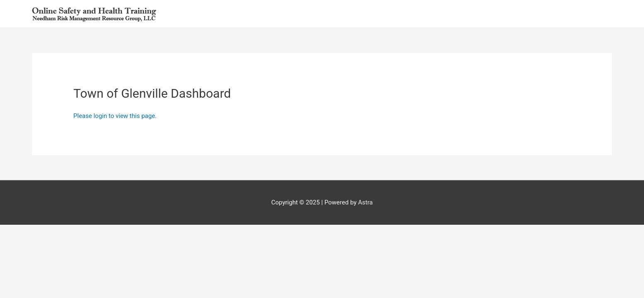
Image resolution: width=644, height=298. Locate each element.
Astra (365, 202)
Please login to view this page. (116, 116)
